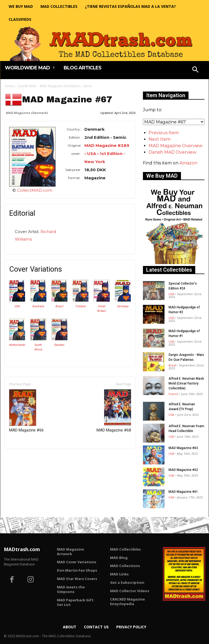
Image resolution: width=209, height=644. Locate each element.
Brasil (59, 306)
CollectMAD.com (35, 190)
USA (17, 306)
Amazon (189, 163)
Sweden (59, 345)
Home (10, 86)
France (174, 394)
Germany (123, 306)
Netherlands (17, 345)
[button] (195, 70)
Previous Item (164, 133)
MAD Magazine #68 (114, 411)
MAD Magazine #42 (183, 470)
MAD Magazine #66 (26, 411)
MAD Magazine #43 (183, 448)
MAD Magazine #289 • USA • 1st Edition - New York (107, 154)
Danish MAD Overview (172, 152)
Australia (38, 306)
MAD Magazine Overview (176, 146)
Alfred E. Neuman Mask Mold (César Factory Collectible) (186, 383)
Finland (81, 306)
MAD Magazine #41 (183, 492)
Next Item (160, 139)
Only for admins (24, 458)
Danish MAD (27, 86)
